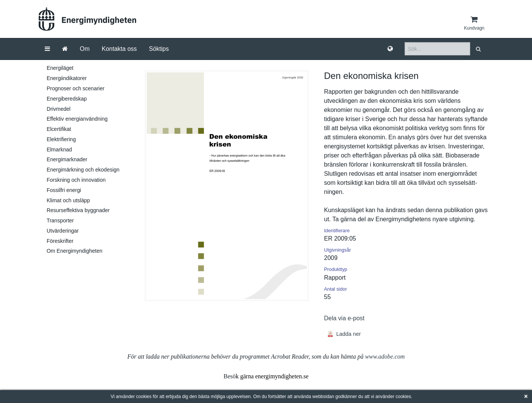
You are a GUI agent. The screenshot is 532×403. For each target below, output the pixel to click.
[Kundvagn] (474, 23)
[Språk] (390, 49)
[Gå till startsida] (65, 49)
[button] (479, 49)
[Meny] (47, 49)
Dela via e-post (344, 318)
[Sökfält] (437, 49)
